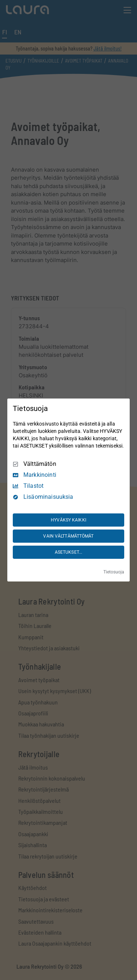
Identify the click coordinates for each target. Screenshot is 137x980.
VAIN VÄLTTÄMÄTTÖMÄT (68, 536)
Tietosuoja (114, 572)
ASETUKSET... (68, 552)
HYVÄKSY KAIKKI (68, 520)
